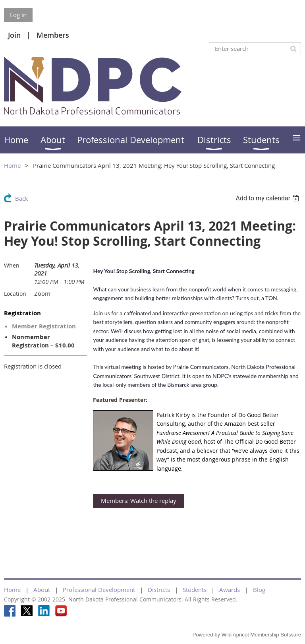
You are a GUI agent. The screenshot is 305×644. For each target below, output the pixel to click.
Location (15, 294)
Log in (18, 15)
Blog (259, 590)
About (42, 590)
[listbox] (268, 198)
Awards (230, 590)
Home (12, 165)
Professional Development (99, 590)
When (12, 265)
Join (14, 35)
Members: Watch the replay (139, 500)
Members (53, 35)
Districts (159, 590)
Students (195, 590)
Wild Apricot (235, 635)
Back (22, 198)
